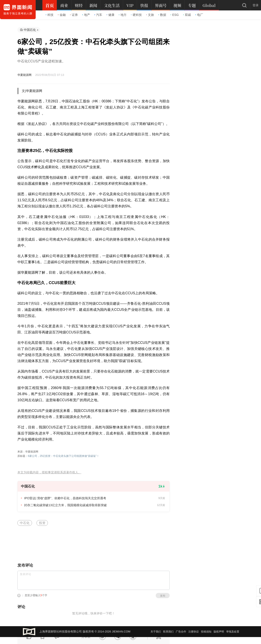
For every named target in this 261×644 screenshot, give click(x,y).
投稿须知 (206, 632)
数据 (162, 15)
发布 (163, 596)
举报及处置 (233, 632)
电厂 (199, 15)
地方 (123, 15)
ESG (175, 15)
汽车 (98, 15)
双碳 (187, 15)
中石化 (25, 523)
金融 (62, 15)
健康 (110, 15)
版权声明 (219, 632)
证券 (74, 15)
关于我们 (156, 632)
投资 (42, 523)
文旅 (150, 15)
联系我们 (168, 632)
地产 (86, 15)
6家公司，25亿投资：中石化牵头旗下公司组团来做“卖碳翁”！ (64, 456)
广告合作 (181, 632)
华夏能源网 (24, 75)
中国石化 (30, 30)
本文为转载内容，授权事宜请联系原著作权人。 (49, 472)
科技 (50, 15)
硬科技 (136, 15)
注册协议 (194, 632)
